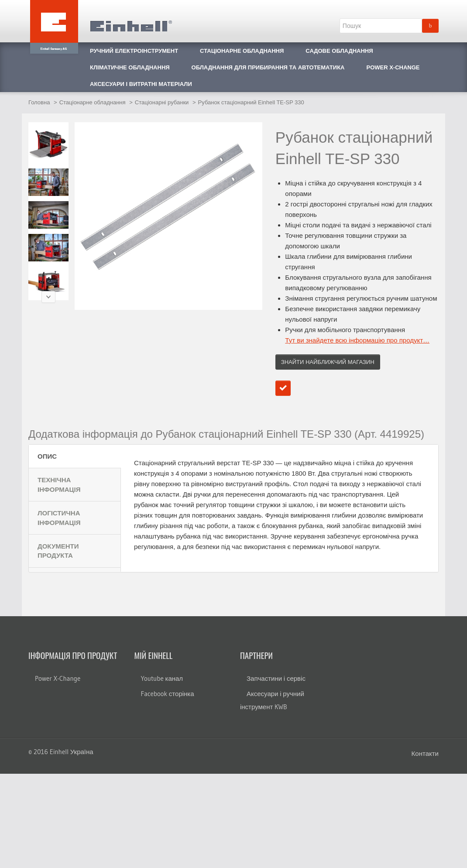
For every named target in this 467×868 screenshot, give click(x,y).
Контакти (425, 753)
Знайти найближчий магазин (328, 362)
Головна (39, 102)
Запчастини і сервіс (276, 678)
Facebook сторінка (168, 694)
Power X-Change (58, 678)
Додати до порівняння (283, 388)
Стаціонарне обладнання (93, 102)
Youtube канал (162, 678)
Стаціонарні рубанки (162, 102)
